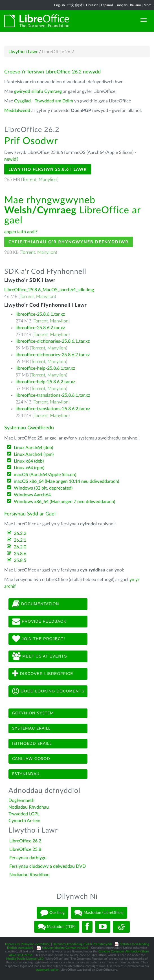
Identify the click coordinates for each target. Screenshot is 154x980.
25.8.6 (20, 554)
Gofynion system (33, 713)
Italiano (136, 5)
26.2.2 (20, 533)
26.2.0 (20, 547)
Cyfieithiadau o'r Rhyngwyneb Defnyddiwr (69, 242)
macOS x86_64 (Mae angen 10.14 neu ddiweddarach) (66, 481)
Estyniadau (26, 774)
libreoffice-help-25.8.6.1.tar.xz (45, 368)
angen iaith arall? (21, 232)
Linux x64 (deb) (29, 461)
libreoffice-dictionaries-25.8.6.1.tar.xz (53, 341)
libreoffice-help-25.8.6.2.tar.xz (45, 382)
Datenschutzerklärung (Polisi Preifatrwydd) (82, 944)
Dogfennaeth (21, 800)
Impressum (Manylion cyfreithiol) (28, 944)
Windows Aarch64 (32, 495)
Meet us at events (39, 656)
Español (107, 5)
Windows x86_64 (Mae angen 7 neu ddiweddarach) (64, 502)
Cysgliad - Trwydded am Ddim (44, 101)
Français (121, 5)
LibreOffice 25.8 (25, 849)
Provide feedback (39, 622)
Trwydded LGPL (24, 814)
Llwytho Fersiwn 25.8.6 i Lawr (48, 169)
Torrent (29, 180)
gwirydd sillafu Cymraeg (38, 91)
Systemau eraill (31, 728)
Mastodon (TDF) (57, 927)
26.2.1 (20, 540)
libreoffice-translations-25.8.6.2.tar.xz (53, 409)
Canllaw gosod (31, 759)
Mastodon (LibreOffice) (99, 913)
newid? (11, 159)
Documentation (36, 604)
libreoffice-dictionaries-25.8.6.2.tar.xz (53, 355)
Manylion (48, 180)
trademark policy (47, 970)
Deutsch (92, 5)
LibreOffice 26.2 (25, 841)
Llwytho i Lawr (23, 52)
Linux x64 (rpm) (29, 468)
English (60, 5)
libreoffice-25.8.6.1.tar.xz (40, 314)
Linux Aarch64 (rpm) (34, 454)
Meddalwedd (17, 111)
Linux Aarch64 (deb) (33, 448)
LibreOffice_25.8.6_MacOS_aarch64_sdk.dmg (49, 290)
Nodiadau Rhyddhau (29, 807)
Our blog (52, 913)
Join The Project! (39, 639)
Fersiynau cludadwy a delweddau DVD (48, 866)
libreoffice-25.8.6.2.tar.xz (40, 328)
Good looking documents (48, 691)
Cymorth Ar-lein (24, 821)
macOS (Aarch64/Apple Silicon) (45, 475)
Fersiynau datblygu (28, 858)
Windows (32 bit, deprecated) (43, 488)
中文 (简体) (75, 5)
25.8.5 (20, 560)
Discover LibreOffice (43, 674)
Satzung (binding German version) (65, 948)
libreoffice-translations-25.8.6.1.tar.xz (53, 395)
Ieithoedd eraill (32, 744)
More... (149, 5)
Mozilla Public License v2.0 (25, 959)
